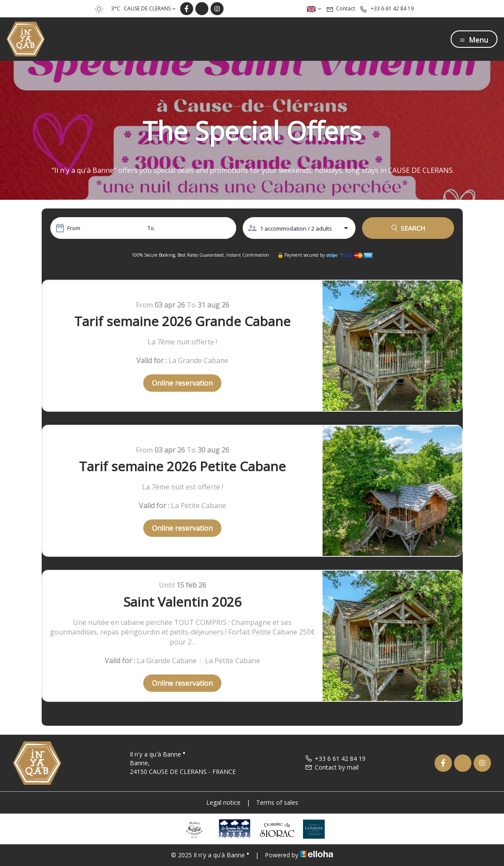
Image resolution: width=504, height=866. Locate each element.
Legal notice (223, 802)
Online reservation (182, 383)
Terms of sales (277, 802)
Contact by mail (332, 767)
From (74, 228)
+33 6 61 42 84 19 (335, 759)
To (151, 228)
